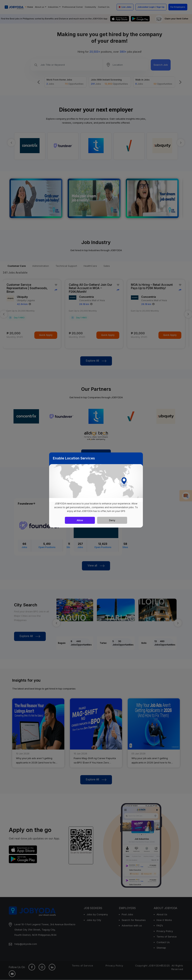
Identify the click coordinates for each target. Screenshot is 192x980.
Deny (112, 520)
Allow (80, 520)
